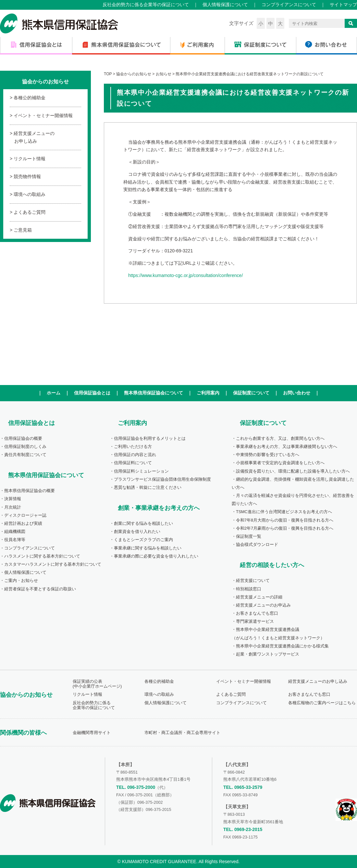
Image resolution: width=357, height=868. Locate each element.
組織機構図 (15, 532)
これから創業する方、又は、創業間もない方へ (280, 439)
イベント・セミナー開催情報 (43, 115)
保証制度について (251, 393)
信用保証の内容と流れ (135, 455)
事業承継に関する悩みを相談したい (148, 548)
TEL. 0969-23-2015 (243, 829)
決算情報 (13, 499)
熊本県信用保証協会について (154, 393)
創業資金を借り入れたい (137, 532)
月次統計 (13, 507)
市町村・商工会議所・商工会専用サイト (182, 733)
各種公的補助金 (30, 98)
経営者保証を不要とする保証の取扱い (40, 589)
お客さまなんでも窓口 (257, 613)
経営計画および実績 (23, 524)
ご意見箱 (23, 230)
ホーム (54, 393)
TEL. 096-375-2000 (136, 787)
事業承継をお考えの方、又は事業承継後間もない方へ (287, 447)
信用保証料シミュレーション (141, 471)
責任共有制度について (25, 455)
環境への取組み (30, 194)
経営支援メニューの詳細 (259, 597)
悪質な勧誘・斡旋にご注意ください (148, 488)
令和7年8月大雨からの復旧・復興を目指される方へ (285, 520)
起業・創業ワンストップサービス (268, 654)
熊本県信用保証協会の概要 (30, 491)
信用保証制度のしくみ (25, 447)
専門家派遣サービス (255, 621)
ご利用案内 (208, 393)
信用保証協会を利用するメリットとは (150, 439)
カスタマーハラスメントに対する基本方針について (53, 564)
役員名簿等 (15, 540)
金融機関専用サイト (92, 733)
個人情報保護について (225, 5)
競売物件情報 (27, 176)
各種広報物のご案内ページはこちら (322, 703)
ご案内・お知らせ (21, 581)
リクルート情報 (30, 159)
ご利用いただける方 (133, 447)
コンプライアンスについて (289, 5)
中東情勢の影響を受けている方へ (268, 455)
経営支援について (253, 581)
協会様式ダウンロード (257, 545)
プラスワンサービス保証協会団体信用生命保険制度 (162, 479)
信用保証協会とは (92, 393)
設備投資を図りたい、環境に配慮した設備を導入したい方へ (293, 471)
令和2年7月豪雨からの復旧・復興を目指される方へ (285, 528)
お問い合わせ (297, 393)
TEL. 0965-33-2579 (243, 787)
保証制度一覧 (249, 536)
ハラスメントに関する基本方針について (42, 556)
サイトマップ (343, 5)
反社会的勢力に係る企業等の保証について (146, 5)
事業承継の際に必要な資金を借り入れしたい (156, 556)
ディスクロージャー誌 (25, 515)
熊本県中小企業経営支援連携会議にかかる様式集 (282, 646)
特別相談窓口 (249, 589)
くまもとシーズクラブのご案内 (143, 540)
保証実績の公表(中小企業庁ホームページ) (97, 684)
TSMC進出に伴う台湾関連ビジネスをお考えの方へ (284, 512)
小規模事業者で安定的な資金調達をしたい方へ (280, 463)
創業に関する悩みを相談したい (143, 524)
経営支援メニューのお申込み (263, 605)
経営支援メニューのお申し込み (34, 137)
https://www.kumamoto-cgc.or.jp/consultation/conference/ (185, 275)
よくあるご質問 (30, 212)
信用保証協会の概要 (23, 439)
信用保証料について (133, 463)
